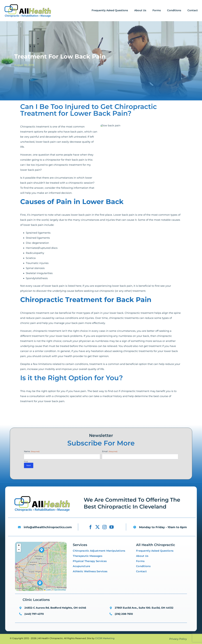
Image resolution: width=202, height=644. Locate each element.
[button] (40, 583)
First (26, 461)
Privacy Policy (178, 639)
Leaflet (47, 590)
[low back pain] (42, 496)
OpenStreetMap (60, 590)
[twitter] (97, 527)
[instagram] (105, 527)
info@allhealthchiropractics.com (48, 527)
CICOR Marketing (105, 638)
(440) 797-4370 (34, 614)
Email (110, 451)
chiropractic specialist (68, 397)
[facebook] (90, 527)
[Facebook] (28, 421)
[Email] (80, 421)
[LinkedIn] (66, 421)
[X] (47, 421)
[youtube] (112, 527)
